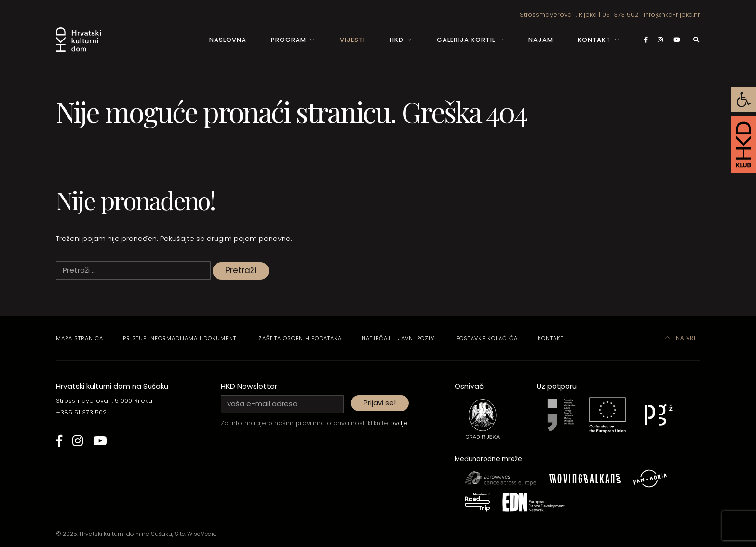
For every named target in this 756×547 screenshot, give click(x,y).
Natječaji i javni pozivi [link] (399, 338)
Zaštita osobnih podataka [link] (300, 338)
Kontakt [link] (594, 40)
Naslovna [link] (228, 40)
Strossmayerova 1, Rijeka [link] (558, 15)
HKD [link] (397, 40)
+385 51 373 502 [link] (81, 412)
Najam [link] (541, 40)
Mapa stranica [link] (80, 338)
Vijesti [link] (352, 40)
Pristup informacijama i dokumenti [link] (181, 338)
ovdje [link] (399, 423)
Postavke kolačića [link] (487, 338)
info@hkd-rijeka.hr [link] (672, 15)
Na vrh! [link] (683, 338)
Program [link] (289, 40)
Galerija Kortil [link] (466, 40)
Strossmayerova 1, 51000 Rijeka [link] (104, 401)
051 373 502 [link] (620, 15)
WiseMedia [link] (202, 534)
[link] (743, 99)
